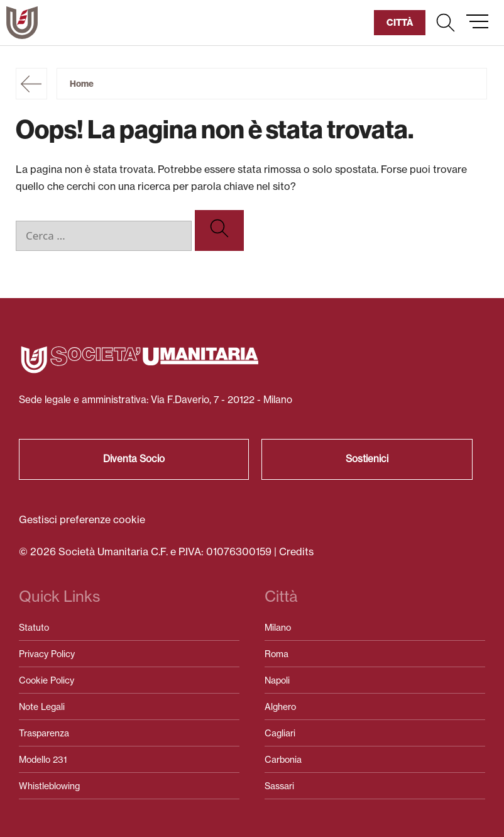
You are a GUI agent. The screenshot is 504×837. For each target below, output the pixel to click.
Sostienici (367, 459)
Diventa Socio (134, 459)
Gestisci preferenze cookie (82, 519)
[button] (446, 23)
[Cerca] (219, 230)
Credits (296, 552)
